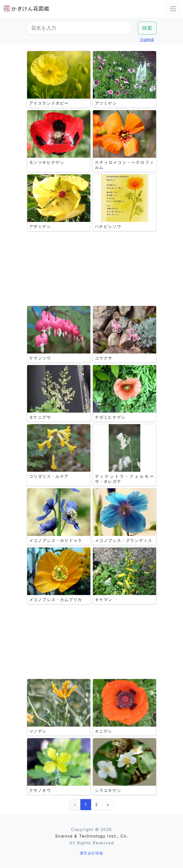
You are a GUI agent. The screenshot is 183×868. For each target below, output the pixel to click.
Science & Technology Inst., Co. (92, 836)
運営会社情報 (92, 853)
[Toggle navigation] (173, 9)
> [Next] (108, 805)
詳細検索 (147, 40)
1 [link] (86, 805)
